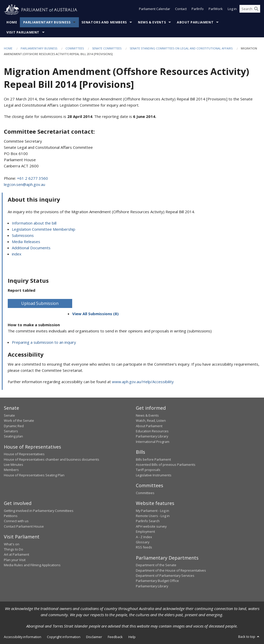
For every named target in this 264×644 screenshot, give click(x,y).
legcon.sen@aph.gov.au (24, 184)
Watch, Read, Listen (151, 420)
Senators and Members (104, 22)
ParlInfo (198, 10)
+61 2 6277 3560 (32, 178)
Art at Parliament (16, 554)
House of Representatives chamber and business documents (52, 459)
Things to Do (14, 549)
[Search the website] (250, 10)
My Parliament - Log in (152, 511)
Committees (75, 48)
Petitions (11, 516)
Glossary (143, 542)
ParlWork (216, 10)
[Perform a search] (256, 10)
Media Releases (26, 242)
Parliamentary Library (152, 436)
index (17, 254)
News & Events (152, 22)
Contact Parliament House (24, 526)
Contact (181, 10)
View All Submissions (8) (95, 314)
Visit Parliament (23, 32)
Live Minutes (14, 465)
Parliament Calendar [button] (155, 10)
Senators (11, 431)
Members (11, 470)
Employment (145, 531)
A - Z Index (144, 537)
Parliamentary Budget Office (157, 581)
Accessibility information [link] (23, 637)
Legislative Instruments (154, 475)
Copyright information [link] (64, 637)
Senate (9, 415)
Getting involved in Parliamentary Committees (39, 511)
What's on (12, 544)
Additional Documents (31, 248)
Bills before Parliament (153, 459)
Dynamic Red (14, 426)
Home (12, 22)
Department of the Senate (156, 565)
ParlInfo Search (148, 521)
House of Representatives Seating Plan (34, 475)
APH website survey (151, 526)
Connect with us (16, 521)
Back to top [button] (249, 637)
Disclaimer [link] (94, 637)
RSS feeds (144, 547)
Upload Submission (40, 303)
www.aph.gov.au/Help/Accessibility (143, 382)
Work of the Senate (19, 420)
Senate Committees (107, 48)
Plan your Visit (15, 560)
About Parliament (195, 22)
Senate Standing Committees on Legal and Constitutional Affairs (181, 48)
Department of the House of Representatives (171, 570)
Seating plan (13, 436)
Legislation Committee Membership (44, 229)
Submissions (23, 235)
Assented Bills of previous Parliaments (166, 465)
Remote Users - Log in (153, 516)
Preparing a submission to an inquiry (44, 342)
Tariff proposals (148, 470)
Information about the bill (34, 223)
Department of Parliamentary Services (165, 576)
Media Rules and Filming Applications (32, 565)
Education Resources (152, 431)
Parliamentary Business (47, 22)
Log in (232, 10)
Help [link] (132, 637)
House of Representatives (24, 454)
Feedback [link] (115, 637)
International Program (153, 442)
